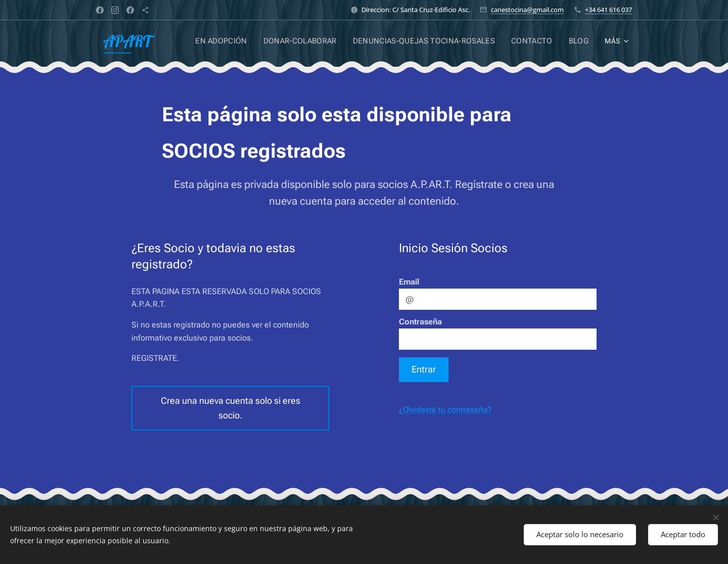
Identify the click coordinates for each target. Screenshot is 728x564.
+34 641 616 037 (608, 10)
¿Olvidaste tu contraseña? (445, 410)
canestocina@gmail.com (527, 10)
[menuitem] (232, 41)
